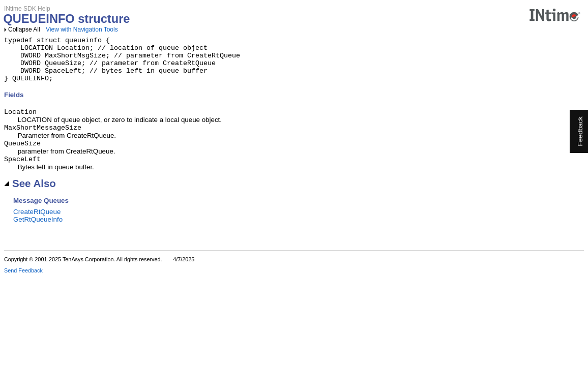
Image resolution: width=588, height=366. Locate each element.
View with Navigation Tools (82, 29)
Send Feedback (23, 284)
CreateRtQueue (37, 225)
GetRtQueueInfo (38, 233)
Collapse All (24, 29)
